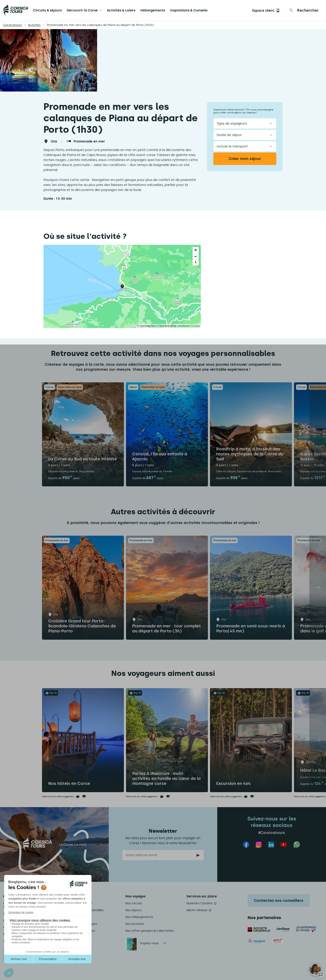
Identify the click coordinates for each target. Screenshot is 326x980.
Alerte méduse (197, 910)
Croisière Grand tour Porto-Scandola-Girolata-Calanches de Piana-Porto (82, 626)
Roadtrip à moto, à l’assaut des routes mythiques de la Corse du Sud (250, 454)
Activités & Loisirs (121, 10)
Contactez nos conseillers (279, 901)
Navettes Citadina (200, 903)
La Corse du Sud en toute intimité (83, 459)
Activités (34, 25)
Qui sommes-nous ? (78, 903)
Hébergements (153, 10)
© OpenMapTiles (147, 326)
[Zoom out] (196, 256)
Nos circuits (134, 903)
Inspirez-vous (149, 943)
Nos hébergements (139, 917)
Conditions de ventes (80, 931)
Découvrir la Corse (82, 10)
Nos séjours (134, 910)
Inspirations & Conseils (189, 10)
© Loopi (195, 326)
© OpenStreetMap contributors (173, 326)
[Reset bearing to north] (196, 263)
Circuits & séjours (47, 10)
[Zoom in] (196, 250)
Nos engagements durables (84, 910)
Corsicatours (12, 25)
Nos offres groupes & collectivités (150, 931)
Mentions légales (77, 917)
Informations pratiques (81, 924)
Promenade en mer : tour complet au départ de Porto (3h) (167, 628)
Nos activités (135, 924)
